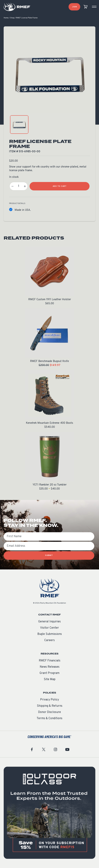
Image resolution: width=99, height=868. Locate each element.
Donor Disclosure (49, 712)
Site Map (50, 679)
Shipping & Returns (50, 706)
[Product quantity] (19, 186)
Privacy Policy (49, 700)
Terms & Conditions (49, 718)
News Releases (50, 667)
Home (6, 18)
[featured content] (49, 813)
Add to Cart (60, 186)
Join (74, 7)
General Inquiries (49, 622)
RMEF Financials (50, 661)
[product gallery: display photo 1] (19, 125)
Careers (49, 640)
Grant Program (49, 673)
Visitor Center (49, 628)
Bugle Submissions (50, 634)
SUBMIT (49, 555)
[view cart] (86, 7)
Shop (12, 18)
